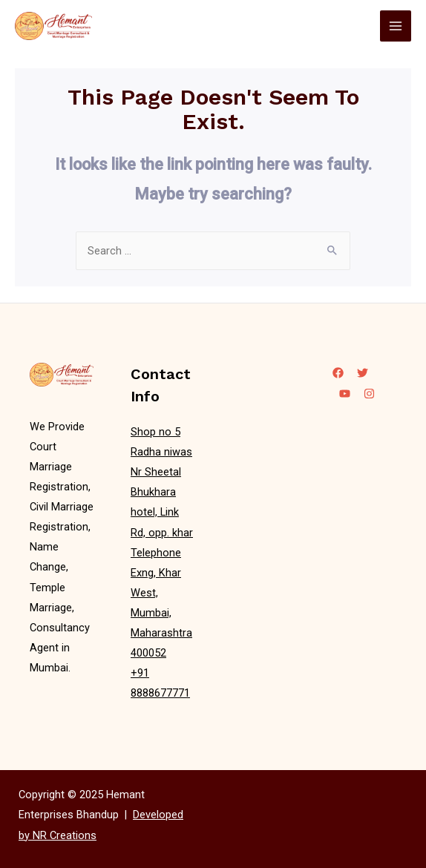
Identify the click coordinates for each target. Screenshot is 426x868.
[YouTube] (345, 394)
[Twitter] (363, 373)
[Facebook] (338, 373)
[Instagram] (369, 394)
